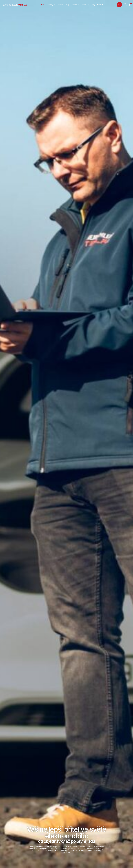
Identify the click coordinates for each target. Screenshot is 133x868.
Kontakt (100, 5)
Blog (93, 5)
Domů (43, 5)
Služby (52, 5)
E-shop (76, 5)
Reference (86, 5)
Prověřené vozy (64, 5)
